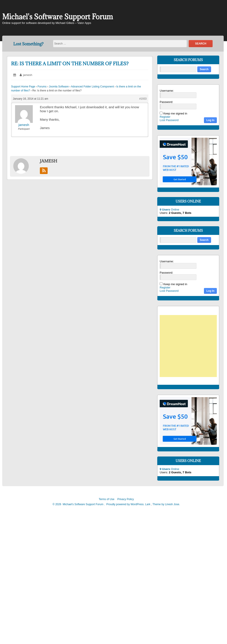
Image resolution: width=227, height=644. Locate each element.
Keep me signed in (175, 113)
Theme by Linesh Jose (166, 504)
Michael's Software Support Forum (58, 17)
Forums (42, 87)
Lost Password (169, 120)
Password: (166, 102)
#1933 (143, 99)
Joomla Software (59, 87)
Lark (148, 504)
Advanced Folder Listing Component (92, 87)
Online (169, 210)
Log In (210, 120)
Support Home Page (23, 87)
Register (165, 117)
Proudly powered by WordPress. (125, 504)
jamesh (28, 75)
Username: (167, 91)
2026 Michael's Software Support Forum (79, 504)
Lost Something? (28, 44)
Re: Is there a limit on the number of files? (70, 64)
